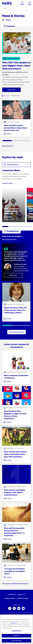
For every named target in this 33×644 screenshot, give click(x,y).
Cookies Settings (23, 598)
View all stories (7, 146)
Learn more (11, 90)
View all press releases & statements (15, 584)
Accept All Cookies (16, 641)
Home (5, 8)
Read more (13, 275)
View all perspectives (9, 239)
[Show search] (22, 3)
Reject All (16, 636)
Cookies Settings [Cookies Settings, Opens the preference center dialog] (16, 631)
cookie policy (14, 623)
